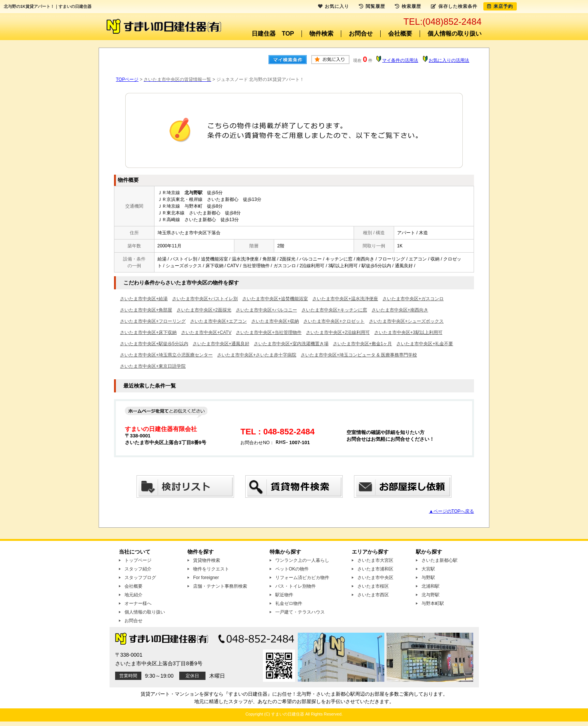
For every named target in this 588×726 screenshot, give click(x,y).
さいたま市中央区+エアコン (218, 321)
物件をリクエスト (211, 569)
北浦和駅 (430, 586)
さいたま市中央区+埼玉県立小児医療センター (166, 355)
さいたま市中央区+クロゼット (334, 321)
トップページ (138, 560)
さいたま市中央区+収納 (275, 321)
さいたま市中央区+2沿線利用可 (338, 332)
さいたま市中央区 (375, 578)
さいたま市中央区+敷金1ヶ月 (363, 344)
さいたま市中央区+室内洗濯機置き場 (291, 344)
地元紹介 (133, 595)
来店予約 (500, 6)
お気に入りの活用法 (449, 60)
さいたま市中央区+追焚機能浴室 (275, 299)
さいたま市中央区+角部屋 (146, 310)
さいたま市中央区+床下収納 (148, 332)
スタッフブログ (140, 578)
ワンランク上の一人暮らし (302, 560)
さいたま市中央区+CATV (206, 332)
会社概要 (400, 34)
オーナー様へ (138, 603)
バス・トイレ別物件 (295, 586)
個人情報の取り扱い (454, 34)
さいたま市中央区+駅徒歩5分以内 (154, 344)
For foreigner (206, 578)
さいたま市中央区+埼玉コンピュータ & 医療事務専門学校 (359, 355)
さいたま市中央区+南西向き (400, 310)
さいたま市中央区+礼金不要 (425, 344)
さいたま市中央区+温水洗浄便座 (345, 299)
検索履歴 (408, 6)
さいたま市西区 (373, 595)
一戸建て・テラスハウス (300, 612)
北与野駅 (430, 595)
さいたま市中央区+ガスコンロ (413, 299)
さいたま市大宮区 (375, 560)
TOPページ (127, 79)
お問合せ (361, 34)
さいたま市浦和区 (375, 569)
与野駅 (428, 578)
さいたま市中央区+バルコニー (266, 310)
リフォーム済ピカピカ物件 (302, 578)
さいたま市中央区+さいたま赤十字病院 (257, 355)
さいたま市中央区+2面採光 (204, 310)
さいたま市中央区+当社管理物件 (269, 332)
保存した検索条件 (454, 6)
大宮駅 (428, 569)
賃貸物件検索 (207, 560)
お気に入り (334, 6)
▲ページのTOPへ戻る (451, 511)
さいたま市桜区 (373, 586)
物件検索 (321, 34)
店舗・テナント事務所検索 (220, 586)
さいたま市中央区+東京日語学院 (153, 366)
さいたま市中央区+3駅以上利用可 (408, 332)
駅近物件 (284, 595)
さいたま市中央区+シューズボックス (406, 321)
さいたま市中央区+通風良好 (221, 344)
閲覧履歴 (372, 6)
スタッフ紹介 (138, 569)
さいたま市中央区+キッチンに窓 (334, 310)
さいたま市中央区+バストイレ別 (205, 299)
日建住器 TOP (273, 34)
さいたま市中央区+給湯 (144, 299)
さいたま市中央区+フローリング (153, 321)
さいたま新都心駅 (439, 560)
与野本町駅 (433, 603)
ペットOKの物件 (292, 569)
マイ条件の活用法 (400, 60)
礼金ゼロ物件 (289, 603)
